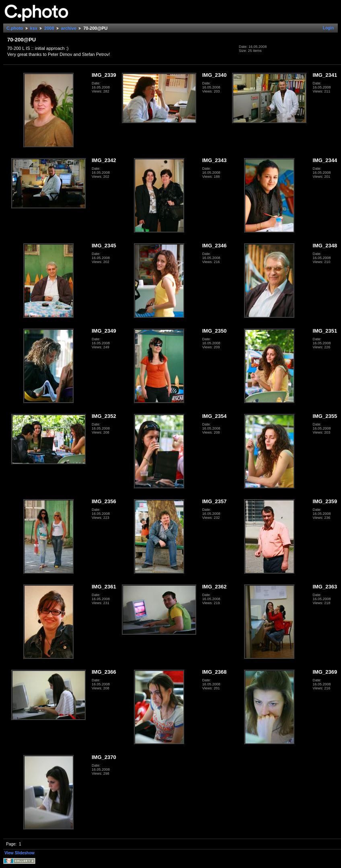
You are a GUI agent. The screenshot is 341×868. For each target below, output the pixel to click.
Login (328, 28)
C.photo (15, 28)
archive (69, 28)
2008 (49, 28)
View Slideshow (20, 853)
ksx (34, 28)
